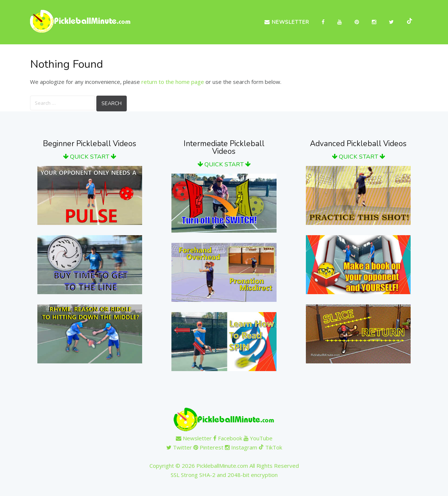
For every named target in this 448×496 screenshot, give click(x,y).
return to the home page (173, 82)
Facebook (228, 438)
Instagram (241, 447)
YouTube (258, 438)
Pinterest (208, 447)
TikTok (270, 447)
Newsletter (287, 22)
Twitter (179, 447)
